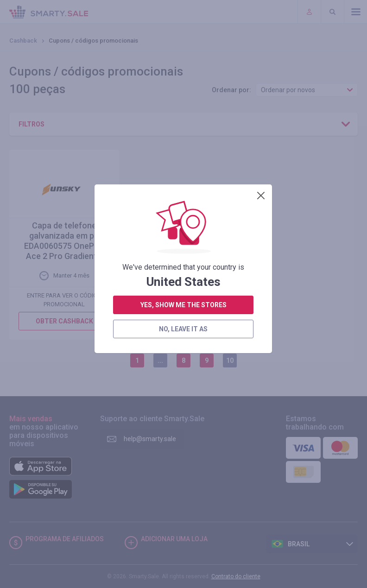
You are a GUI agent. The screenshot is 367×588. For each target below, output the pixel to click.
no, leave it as (183, 255)
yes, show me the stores (183, 231)
